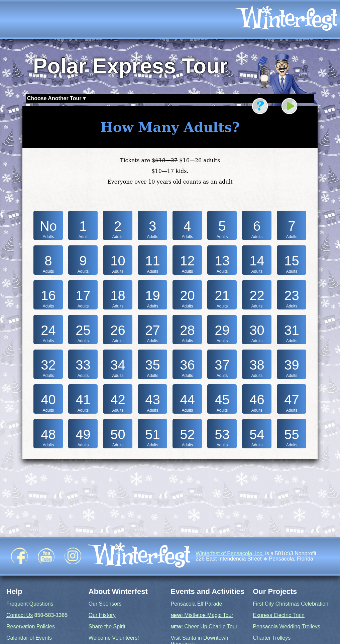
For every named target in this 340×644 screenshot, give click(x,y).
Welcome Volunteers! (114, 638)
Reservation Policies (31, 626)
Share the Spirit (107, 626)
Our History (102, 615)
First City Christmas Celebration (291, 604)
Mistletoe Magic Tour (202, 615)
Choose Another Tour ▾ (56, 98)
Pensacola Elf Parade (197, 604)
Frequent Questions (30, 604)
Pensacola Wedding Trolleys (287, 626)
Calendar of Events (29, 638)
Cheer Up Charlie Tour (204, 626)
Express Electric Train (279, 615)
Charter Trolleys (272, 638)
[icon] (286, 19)
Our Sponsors (105, 604)
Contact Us (20, 615)
